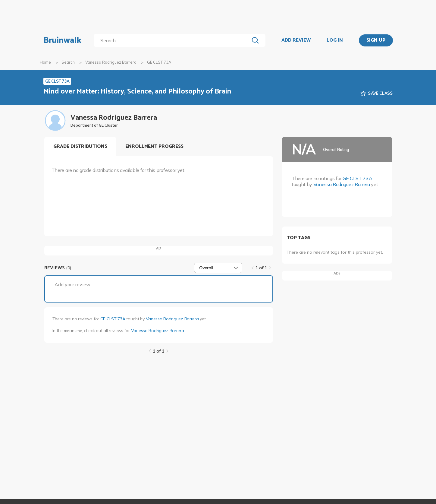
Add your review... (74, 284)
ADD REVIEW (296, 40)
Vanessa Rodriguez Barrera (111, 62)
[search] (173, 40)
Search (68, 62)
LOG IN (335, 40)
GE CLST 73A (113, 319)
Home (45, 62)
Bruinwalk (62, 40)
